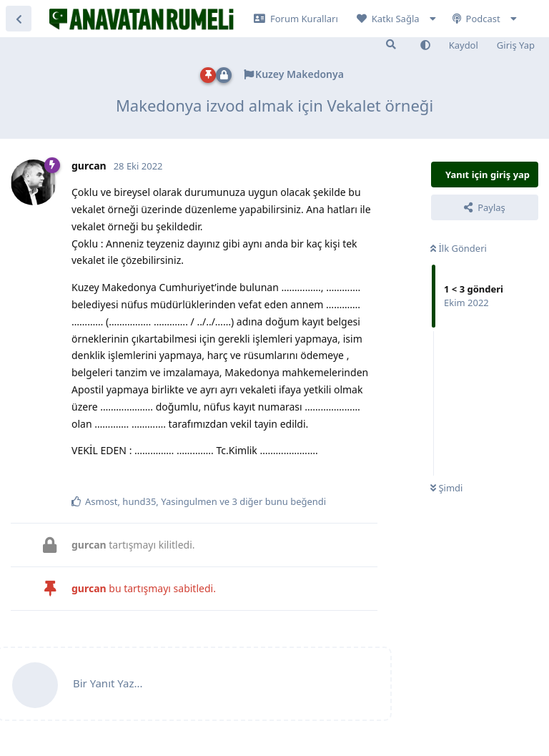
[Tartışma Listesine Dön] (19, 19)
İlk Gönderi (459, 248)
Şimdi (446, 488)
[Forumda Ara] (391, 44)
